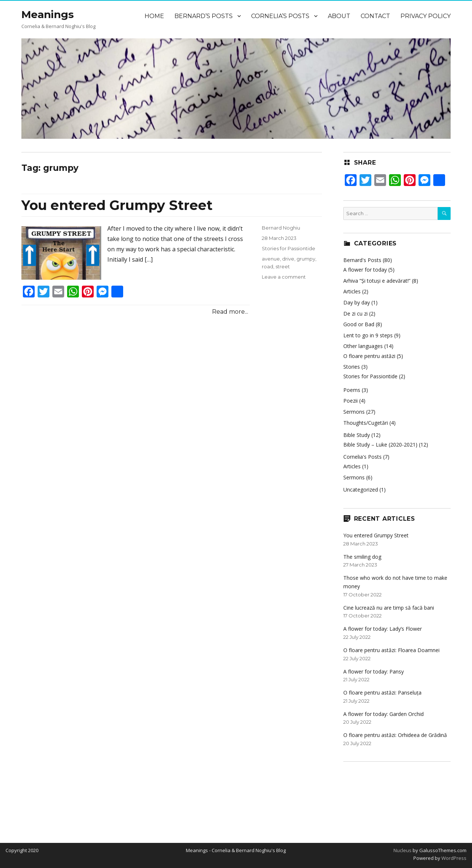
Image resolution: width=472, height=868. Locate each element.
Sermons (354, 412)
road (268, 266)
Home (154, 16)
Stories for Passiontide (289, 248)
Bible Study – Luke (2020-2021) (380, 445)
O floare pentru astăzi (369, 356)
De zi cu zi (355, 314)
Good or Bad (359, 324)
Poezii (350, 401)
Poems (352, 390)
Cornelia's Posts (362, 457)
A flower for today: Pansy (374, 671)
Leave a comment (284, 277)
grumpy (306, 259)
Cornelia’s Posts (280, 16)
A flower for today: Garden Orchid (383, 714)
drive (288, 259)
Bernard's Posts (362, 260)
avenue (271, 259)
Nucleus (402, 850)
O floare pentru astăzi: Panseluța (382, 693)
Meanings (48, 14)
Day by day (357, 302)
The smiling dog (362, 557)
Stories (352, 367)
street (283, 266)
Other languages (363, 346)
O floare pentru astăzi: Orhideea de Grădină (395, 735)
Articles (352, 291)
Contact (375, 16)
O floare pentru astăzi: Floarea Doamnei (391, 650)
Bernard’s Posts (204, 16)
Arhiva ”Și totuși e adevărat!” (377, 281)
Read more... (230, 312)
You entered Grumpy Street (117, 205)
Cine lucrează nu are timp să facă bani (389, 608)
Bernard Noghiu (281, 228)
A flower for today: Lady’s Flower (383, 629)
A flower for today (365, 270)
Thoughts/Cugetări (366, 423)
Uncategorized (361, 490)
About (339, 16)
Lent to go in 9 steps (368, 335)
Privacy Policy (426, 16)
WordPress (453, 858)
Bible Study (357, 435)
